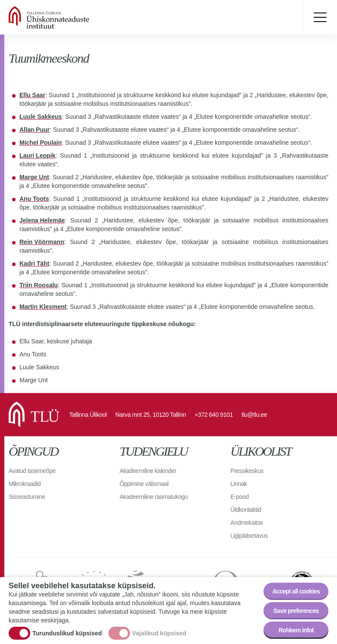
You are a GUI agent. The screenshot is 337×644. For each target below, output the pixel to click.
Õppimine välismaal (144, 484)
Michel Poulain (41, 143)
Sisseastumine (27, 497)
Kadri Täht (34, 263)
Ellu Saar (32, 95)
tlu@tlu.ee (254, 415)
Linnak (238, 484)
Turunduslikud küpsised (67, 634)
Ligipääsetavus (249, 536)
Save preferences (296, 611)
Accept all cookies (296, 591)
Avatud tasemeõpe (32, 471)
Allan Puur (35, 130)
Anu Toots (34, 199)
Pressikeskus (247, 471)
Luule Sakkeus (41, 117)
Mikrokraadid (25, 484)
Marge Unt (34, 177)
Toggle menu (320, 17)
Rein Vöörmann (42, 242)
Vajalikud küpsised (159, 634)
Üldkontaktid (246, 510)
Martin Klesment (43, 307)
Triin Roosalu (39, 285)
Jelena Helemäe (42, 220)
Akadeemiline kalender (148, 471)
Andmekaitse (246, 523)
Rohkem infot (296, 630)
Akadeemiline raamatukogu (154, 497)
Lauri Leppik (37, 155)
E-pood (239, 497)
